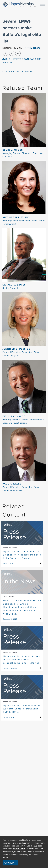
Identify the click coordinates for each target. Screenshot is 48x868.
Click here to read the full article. (19, 72)
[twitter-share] (18, 53)
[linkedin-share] (6, 53)
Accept (10, 863)
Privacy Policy (19, 849)
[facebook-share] (12, 53)
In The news (32, 48)
